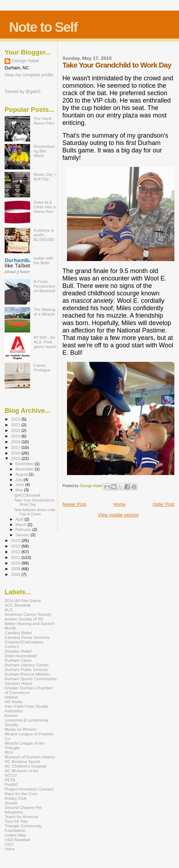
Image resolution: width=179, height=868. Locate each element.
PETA (10, 780)
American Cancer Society (28, 614)
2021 (16, 425)
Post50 (11, 784)
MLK (9, 752)
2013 (16, 546)
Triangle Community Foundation (23, 828)
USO (9, 844)
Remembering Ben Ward (44, 151)
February (24, 530)
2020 (16, 430)
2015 (16, 458)
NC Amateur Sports (23, 761)
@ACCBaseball (27, 495)
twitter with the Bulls (43, 260)
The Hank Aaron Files (44, 121)
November (25, 469)
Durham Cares (18, 660)
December (25, 464)
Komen (11, 715)
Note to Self (43, 27)
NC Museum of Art (22, 771)
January (23, 535)
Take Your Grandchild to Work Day (34, 502)
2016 (16, 453)
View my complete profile (29, 75)
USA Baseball (17, 840)
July (20, 480)
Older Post (164, 504)
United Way (15, 835)
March (22, 525)
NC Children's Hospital (26, 766)
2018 (16, 442)
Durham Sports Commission (31, 679)
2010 (16, 563)
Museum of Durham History (30, 757)
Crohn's (12, 646)
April (20, 519)
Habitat (11, 697)
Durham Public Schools (26, 669)
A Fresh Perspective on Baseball (44, 286)
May (20, 490)
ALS (9, 610)
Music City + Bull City (45, 177)
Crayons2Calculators (24, 642)
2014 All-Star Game (23, 600)
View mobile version (118, 515)
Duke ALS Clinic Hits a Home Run (45, 207)
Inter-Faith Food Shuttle (26, 706)
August (22, 474)
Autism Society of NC (24, 619)
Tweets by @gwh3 (23, 92)
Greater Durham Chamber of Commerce (29, 690)
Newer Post (74, 504)
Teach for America (21, 817)
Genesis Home (18, 683)
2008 (16, 574)
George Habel (25, 61)
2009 (16, 569)
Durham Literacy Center (27, 665)
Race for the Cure (21, 794)
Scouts (11, 803)
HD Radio (14, 702)
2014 (16, 540)
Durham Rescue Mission (27, 674)
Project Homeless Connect (29, 789)
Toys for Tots (16, 821)
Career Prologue (42, 368)
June (20, 485)
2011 (16, 557)
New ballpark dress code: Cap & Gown (35, 512)
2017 (16, 447)
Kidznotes (14, 711)
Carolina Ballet (18, 633)
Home (119, 504)
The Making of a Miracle (44, 312)
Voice (10, 849)
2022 (16, 419)
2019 (16, 436)
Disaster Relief (18, 651)
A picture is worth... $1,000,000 (44, 235)
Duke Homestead (21, 656)
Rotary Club (16, 798)
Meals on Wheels (21, 729)
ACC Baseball (18, 605)
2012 (16, 552)
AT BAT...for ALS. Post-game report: (45, 342)
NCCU (11, 775)
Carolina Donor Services (27, 637)
